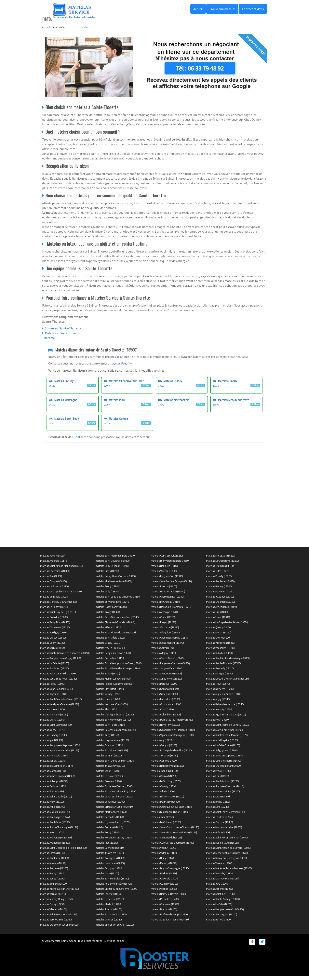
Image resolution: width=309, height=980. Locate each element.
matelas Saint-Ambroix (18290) (222, 785)
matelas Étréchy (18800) (164, 590)
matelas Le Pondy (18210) (54, 611)
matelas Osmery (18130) (53, 739)
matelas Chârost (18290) (164, 780)
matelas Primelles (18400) (165, 903)
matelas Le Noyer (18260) (109, 780)
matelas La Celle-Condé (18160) (223, 749)
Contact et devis (253, 9)
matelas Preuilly (121, 363)
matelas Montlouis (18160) (54, 759)
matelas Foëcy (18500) (52, 688)
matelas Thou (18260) (162, 821)
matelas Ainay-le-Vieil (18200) (166, 683)
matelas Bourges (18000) (54, 888)
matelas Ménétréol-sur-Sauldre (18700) (227, 857)
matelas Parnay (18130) (53, 559)
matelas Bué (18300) (51, 580)
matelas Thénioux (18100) (165, 775)
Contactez (81, 441)
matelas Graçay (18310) (108, 647)
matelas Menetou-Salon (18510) (168, 595)
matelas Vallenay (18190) (164, 857)
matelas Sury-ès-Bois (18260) (56, 923)
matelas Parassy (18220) (164, 867)
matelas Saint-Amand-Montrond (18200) (61, 570)
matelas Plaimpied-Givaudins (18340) (115, 626)
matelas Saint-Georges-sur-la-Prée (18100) (119, 667)
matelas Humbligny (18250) (165, 729)
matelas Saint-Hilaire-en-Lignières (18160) (173, 734)
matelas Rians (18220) (107, 575)
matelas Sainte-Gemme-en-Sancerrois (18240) (65, 657)
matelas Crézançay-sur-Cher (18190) (60, 929)
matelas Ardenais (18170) (54, 565)
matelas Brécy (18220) (218, 836)
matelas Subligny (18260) (109, 872)
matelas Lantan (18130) (53, 857)
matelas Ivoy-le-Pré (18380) (110, 652)
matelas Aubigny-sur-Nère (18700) (114, 888)
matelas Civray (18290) (52, 908)
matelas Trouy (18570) (218, 688)
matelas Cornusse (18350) (165, 908)
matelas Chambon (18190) (220, 570)
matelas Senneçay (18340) (165, 693)
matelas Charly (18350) (52, 724)
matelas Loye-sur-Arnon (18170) (113, 826)
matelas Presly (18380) (218, 775)
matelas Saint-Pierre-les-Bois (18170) (115, 559)
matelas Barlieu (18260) (53, 652)
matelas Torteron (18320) (164, 759)
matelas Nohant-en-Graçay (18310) (114, 841)
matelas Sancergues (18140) (222, 918)
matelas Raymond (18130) (110, 749)
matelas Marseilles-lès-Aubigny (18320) (172, 724)
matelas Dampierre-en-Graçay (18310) (61, 662)
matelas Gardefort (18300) (54, 672)
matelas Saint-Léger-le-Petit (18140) (225, 816)
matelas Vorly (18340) (107, 595)
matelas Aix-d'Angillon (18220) (222, 744)
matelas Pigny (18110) (52, 806)
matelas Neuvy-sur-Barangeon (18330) (227, 862)
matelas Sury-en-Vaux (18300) (167, 672)
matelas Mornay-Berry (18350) (56, 903)
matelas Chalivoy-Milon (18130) (223, 882)
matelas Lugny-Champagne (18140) (170, 872)
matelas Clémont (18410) (220, 826)
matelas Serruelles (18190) (110, 662)
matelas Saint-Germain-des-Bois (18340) (117, 621)
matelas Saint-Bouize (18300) (167, 677)
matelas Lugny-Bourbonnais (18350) (170, 565)
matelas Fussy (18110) (52, 795)
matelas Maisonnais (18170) (55, 816)
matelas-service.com (63, 945)
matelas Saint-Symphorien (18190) (59, 918)
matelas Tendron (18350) (219, 821)
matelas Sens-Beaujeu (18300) (56, 693)
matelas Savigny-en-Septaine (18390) (60, 749)
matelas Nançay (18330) (53, 765)
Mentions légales (114, 945)
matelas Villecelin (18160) (54, 913)
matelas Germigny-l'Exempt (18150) (115, 718)
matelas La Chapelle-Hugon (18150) (170, 816)
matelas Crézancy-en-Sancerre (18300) (117, 893)
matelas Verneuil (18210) (109, 759)
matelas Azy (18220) (162, 744)
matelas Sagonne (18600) (54, 698)
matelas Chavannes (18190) (55, 631)
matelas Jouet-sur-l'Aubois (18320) (114, 800)
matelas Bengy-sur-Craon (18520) (114, 657)
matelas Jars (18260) (217, 888)
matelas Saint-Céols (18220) (111, 642)
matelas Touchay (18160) (109, 913)
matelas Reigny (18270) (163, 626)
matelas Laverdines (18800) (110, 867)
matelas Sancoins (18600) (165, 698)
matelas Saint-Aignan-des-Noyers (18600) (228, 852)
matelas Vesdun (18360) (164, 852)
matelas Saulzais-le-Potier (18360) (58, 683)
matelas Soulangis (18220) (54, 600)
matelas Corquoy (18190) (54, 585)
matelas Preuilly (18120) (219, 580)
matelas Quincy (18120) (219, 631)
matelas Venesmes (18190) (110, 806)
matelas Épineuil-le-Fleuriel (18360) (114, 790)
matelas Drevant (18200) (219, 595)
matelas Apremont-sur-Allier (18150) (60, 754)
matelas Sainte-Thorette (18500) (223, 667)
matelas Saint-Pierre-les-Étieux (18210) (61, 703)
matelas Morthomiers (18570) (111, 816)
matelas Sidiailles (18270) (220, 657)
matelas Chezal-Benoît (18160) (167, 662)
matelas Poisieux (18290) (164, 688)
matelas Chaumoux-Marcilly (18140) (170, 642)
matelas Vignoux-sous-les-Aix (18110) (226, 718)
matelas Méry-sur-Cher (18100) (168, 800)
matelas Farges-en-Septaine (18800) (171, 667)
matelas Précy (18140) (108, 590)
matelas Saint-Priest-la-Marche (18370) (227, 739)
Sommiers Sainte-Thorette (63, 328)
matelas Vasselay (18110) (220, 877)
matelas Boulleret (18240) (109, 831)
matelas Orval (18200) (163, 713)
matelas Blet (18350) (107, 713)
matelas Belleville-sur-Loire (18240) (225, 708)
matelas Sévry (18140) (108, 836)
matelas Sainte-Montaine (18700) (113, 724)
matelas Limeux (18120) (53, 713)
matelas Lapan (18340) (218, 800)
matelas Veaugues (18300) (220, 652)
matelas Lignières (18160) (165, 570)
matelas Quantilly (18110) (164, 888)
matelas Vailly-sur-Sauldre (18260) (58, 677)
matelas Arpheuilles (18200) (55, 847)
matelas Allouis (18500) (163, 795)
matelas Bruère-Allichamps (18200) (170, 918)
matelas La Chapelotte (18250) (222, 565)
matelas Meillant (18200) (108, 908)
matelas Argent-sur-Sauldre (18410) (170, 923)
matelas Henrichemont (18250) (167, 770)
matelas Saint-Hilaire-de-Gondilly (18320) (228, 729)
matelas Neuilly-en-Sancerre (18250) (60, 708)
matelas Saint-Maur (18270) (221, 585)
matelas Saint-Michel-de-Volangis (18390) (228, 662)
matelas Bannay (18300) (219, 590)
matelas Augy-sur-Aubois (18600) (224, 698)
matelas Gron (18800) (218, 616)
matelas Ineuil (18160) (218, 724)
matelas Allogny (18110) (164, 657)
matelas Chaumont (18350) (220, 606)
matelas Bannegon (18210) (110, 852)
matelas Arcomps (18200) (165, 616)
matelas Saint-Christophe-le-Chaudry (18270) (175, 831)
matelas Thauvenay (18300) (110, 770)
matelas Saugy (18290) (52, 882)
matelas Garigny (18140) (164, 749)
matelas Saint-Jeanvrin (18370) (167, 647)
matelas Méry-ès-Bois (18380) (167, 580)
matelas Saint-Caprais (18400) (56, 729)
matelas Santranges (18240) (55, 821)
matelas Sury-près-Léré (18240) (113, 606)
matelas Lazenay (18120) (109, 898)
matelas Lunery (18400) (108, 703)
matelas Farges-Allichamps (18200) (114, 688)
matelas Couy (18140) (162, 652)
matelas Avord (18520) (52, 836)
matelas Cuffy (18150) (107, 739)
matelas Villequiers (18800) (165, 636)
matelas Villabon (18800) (164, 893)
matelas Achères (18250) (220, 893)
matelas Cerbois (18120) (53, 790)
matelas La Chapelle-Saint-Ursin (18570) (227, 626)
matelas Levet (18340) (218, 621)
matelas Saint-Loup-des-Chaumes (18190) (118, 600)
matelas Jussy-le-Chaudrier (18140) (225, 790)
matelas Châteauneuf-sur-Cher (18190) (172, 811)
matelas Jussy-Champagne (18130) (59, 831)
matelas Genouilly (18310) (220, 672)
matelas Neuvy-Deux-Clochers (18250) (116, 580)
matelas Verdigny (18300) (54, 636)
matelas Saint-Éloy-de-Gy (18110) (58, 616)
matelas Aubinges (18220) (54, 785)
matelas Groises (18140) (109, 923)
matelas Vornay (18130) (108, 698)
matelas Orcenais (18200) (165, 882)
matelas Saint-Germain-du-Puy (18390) (116, 795)
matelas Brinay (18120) (218, 806)
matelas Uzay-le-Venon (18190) (112, 570)
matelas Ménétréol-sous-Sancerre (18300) (229, 872)
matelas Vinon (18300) (107, 877)
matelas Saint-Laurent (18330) (112, 918)
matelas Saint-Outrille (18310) (56, 800)
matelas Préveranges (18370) (56, 841)
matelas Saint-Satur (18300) (55, 826)
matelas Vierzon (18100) (164, 575)
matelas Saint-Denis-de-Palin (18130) (115, 765)
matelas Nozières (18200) (220, 693)
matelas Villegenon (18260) (221, 647)
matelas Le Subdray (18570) (166, 785)
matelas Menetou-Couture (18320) (59, 606)
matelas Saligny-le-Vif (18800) (222, 754)
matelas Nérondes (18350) (110, 821)
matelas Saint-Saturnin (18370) (112, 754)
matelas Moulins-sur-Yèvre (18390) (114, 585)
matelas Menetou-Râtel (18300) (223, 795)
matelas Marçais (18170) (53, 775)
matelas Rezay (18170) (52, 734)
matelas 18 (59, 27)
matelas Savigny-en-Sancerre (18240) (116, 734)
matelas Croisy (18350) (108, 616)
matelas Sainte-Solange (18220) (223, 903)
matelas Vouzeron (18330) (165, 631)
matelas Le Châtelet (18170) (166, 826)
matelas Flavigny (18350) (219, 677)
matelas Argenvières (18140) (222, 611)
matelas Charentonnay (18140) (167, 600)
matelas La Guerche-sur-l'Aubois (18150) (228, 683)
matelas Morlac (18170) (219, 636)
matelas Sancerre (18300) (54, 872)
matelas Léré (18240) (217, 811)
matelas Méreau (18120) (108, 631)
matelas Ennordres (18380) (165, 703)
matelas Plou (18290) (107, 847)
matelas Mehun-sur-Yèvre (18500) (113, 683)
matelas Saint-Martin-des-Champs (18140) (118, 672)
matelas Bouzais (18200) (164, 913)
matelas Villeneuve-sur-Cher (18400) (60, 893)
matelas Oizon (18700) (108, 775)
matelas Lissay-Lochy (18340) (111, 611)
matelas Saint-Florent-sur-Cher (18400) (227, 841)
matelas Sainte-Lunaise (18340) (112, 882)
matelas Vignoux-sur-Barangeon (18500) (172, 739)
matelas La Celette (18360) (54, 667)
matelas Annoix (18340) (53, 811)
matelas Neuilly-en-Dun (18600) (112, 708)
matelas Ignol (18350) (52, 744)
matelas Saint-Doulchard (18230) (113, 565)
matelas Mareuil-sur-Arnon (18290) (224, 734)
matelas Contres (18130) (164, 765)
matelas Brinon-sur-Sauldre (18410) (114, 811)
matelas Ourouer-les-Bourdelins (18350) (172, 847)
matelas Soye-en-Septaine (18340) (225, 759)
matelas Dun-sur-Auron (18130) (223, 847)
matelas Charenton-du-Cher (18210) (115, 929)
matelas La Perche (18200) (110, 903)
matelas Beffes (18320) (219, 923)
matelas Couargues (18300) (110, 862)
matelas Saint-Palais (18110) (110, 729)
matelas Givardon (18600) (54, 621)
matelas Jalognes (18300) (220, 600)
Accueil (198, 9)
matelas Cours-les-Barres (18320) (224, 765)
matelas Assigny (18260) (219, 713)
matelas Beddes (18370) (164, 877)
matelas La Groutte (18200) (55, 590)
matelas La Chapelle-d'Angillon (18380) (171, 754)
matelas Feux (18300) (217, 780)
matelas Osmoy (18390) (164, 790)
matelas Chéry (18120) (218, 642)
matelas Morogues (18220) (221, 559)
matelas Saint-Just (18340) (220, 898)
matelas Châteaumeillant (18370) (224, 770)
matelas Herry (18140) (163, 862)
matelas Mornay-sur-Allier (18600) (224, 831)
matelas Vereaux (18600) (219, 867)
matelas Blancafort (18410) (110, 693)
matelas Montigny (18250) (54, 718)
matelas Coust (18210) (163, 621)
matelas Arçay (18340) (218, 703)
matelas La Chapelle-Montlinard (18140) (61, 595)
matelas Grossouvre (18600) (166, 708)
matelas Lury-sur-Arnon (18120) (112, 744)
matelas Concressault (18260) (167, 559)
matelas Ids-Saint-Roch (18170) (57, 770)
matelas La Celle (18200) (219, 908)
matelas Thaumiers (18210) (110, 857)
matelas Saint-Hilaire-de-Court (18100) (116, 636)
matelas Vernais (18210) (53, 898)
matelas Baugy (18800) (108, 677)
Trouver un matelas (222, 9)
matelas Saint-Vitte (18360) (55, 862)
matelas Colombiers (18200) (166, 718)
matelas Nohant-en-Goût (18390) (58, 780)
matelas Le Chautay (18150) (166, 606)
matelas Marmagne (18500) (166, 806)
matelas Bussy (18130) (52, 877)
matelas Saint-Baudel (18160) (167, 841)
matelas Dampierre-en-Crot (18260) (225, 913)
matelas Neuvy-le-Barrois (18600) (169, 898)
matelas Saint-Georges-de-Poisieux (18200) (64, 852)
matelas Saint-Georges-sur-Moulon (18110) (174, 836)
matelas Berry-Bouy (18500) (55, 626)
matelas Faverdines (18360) (55, 575)
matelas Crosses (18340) (109, 785)
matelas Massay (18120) (53, 867)
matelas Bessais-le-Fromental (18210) (171, 611)
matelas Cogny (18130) (53, 647)
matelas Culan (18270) (218, 575)
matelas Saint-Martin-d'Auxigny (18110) (172, 585)
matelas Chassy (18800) (53, 642)
